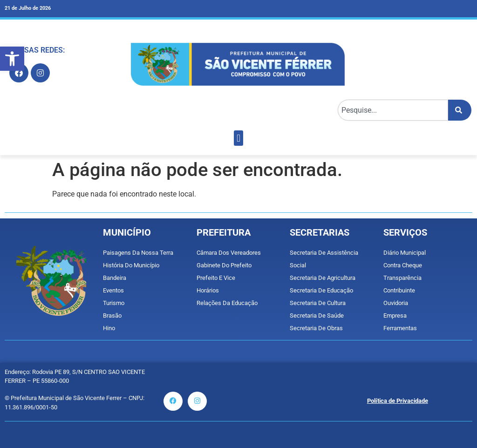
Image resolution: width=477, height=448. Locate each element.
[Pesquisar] (460, 110)
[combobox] (393, 110)
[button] (12, 59)
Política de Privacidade (398, 401)
